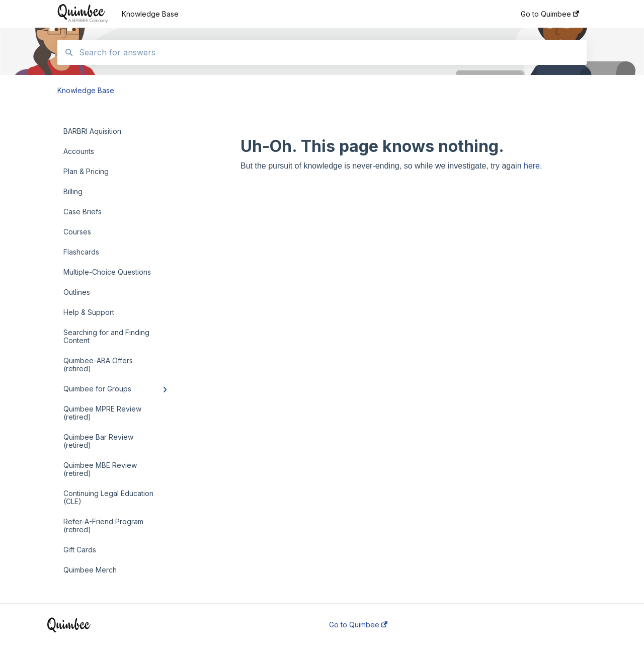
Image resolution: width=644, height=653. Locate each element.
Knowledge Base (150, 14)
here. (533, 166)
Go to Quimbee (358, 625)
